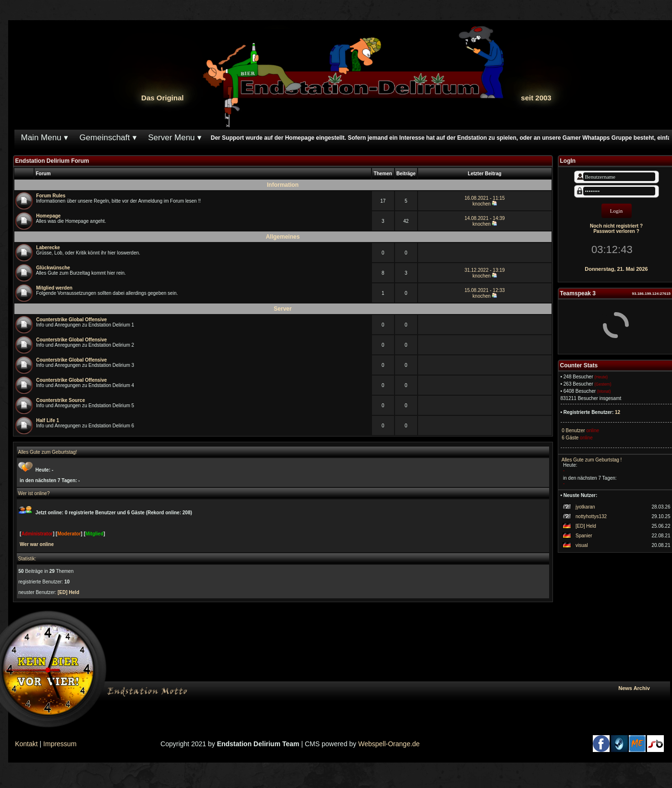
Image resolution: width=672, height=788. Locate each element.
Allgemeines (283, 237)
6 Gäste (570, 438)
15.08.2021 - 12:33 (485, 290)
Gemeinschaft (105, 138)
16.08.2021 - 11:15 (485, 198)
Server (282, 309)
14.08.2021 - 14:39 (485, 218)
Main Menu (41, 138)
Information (283, 185)
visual (582, 545)
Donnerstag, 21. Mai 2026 (616, 269)
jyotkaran (585, 507)
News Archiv (642, 688)
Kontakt (26, 744)
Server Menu (172, 138)
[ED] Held (586, 526)
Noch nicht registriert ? (616, 226)
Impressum (60, 744)
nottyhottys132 (591, 516)
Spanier (584, 536)
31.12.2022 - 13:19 (485, 270)
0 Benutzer (573, 430)
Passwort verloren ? (616, 231)
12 (618, 412)
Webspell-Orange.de (389, 744)
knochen (481, 204)
